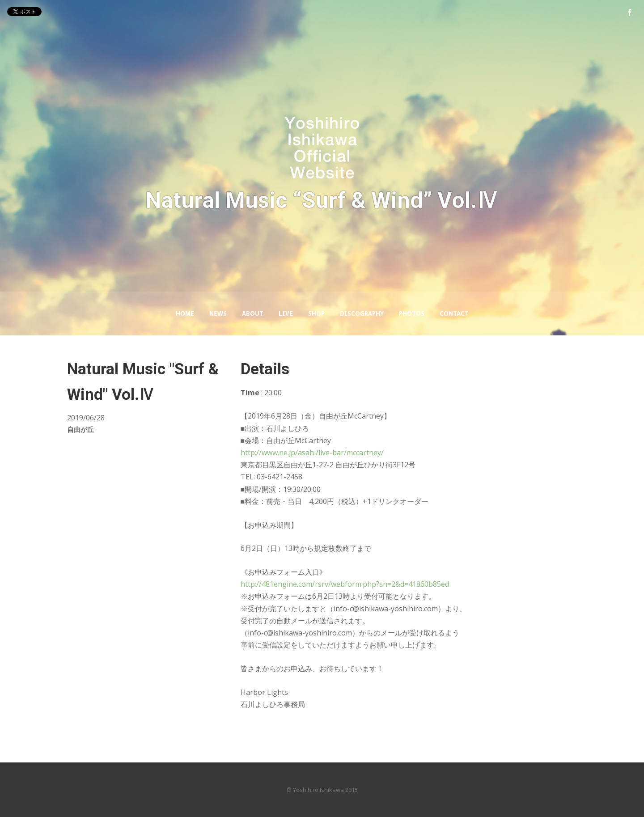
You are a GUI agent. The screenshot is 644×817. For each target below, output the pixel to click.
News (218, 313)
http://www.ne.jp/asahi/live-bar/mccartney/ (312, 453)
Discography (362, 313)
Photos (412, 313)
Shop (316, 313)
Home (185, 313)
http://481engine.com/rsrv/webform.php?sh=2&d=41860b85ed (345, 584)
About (253, 313)
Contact (454, 313)
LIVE (286, 313)
